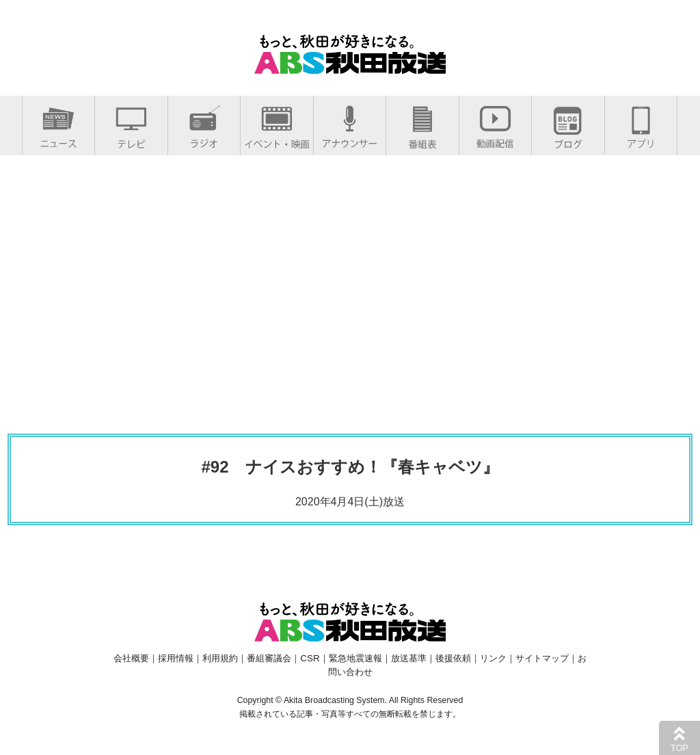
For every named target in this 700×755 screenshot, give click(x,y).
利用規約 (220, 658)
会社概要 (131, 658)
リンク (493, 658)
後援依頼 (453, 658)
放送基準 (409, 658)
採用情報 (176, 658)
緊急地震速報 (355, 658)
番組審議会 (269, 658)
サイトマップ (542, 658)
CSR (310, 658)
